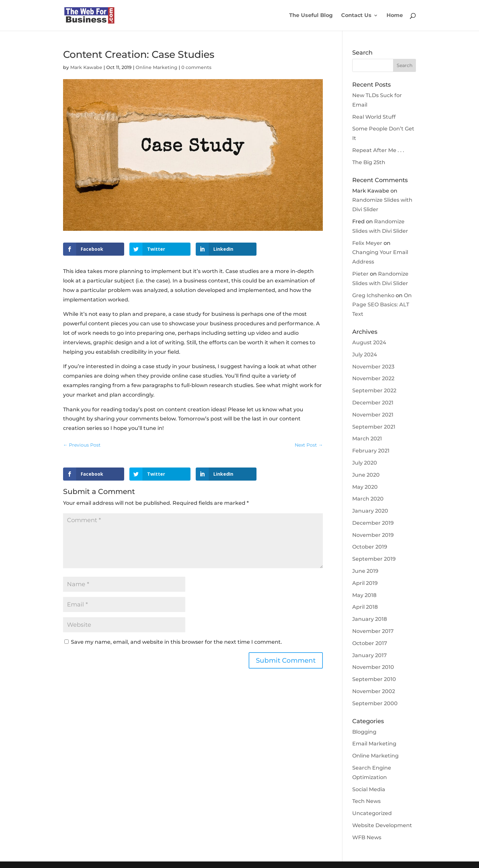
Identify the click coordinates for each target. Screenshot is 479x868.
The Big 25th (369, 162)
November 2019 (373, 535)
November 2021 (373, 415)
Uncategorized (372, 813)
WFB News (367, 837)
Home (395, 16)
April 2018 (365, 607)
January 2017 (370, 655)
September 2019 (374, 559)
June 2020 (366, 475)
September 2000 (375, 703)
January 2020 (370, 511)
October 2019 (370, 547)
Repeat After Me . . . (378, 150)
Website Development (382, 825)
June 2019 (365, 571)
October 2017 (370, 643)
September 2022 (374, 391)
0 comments (196, 67)
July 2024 (365, 355)
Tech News (366, 801)
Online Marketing (157, 67)
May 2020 (365, 487)
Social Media (369, 789)
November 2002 (374, 691)
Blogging (364, 732)
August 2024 (369, 342)
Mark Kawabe (86, 67)
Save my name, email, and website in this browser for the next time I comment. (176, 642)
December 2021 (373, 403)
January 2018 (370, 619)
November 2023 (373, 367)
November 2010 (373, 667)
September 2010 (374, 679)
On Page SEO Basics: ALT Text (382, 305)
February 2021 (371, 451)
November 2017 (373, 631)
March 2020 (368, 499)
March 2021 (367, 439)
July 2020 (365, 463)
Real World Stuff (374, 117)
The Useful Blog (311, 16)
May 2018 (364, 595)
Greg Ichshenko (373, 295)
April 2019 (365, 583)
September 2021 (374, 427)
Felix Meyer (367, 243)
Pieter (360, 274)
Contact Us (356, 16)
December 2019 (373, 523)
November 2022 (373, 378)
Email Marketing (374, 744)
